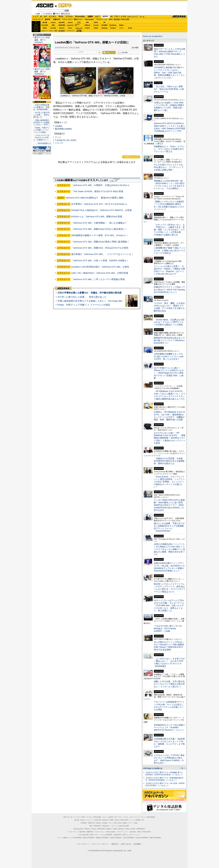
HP (104, 22)
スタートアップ (132, 17)
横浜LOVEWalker (89, 838)
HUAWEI (104, 25)
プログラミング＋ (123, 832)
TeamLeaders (89, 19)
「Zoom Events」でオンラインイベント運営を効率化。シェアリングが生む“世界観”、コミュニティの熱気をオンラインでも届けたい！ (169, 482)
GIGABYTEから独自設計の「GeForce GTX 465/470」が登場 (101, 210)
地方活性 (117, 19)
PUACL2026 (125, 19)
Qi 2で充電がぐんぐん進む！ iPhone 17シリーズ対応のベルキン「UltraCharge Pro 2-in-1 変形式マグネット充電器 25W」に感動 (169, 373)
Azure (70, 28)
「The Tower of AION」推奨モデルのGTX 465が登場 (97, 191)
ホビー (98, 16)
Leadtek (59, 126)
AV (112, 16)
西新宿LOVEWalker (102, 838)
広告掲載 (137, 844)
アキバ (117, 16)
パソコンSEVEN (79, 22)
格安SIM (48, 19)
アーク (58, 137)
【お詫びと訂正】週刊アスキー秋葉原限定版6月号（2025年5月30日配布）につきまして (164, 779)
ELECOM (45, 25)
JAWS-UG (91, 823)
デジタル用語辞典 (106, 835)
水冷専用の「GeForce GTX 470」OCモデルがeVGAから (99, 204)
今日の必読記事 (84, 835)
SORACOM (101, 829)
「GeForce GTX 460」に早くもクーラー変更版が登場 (98, 279)
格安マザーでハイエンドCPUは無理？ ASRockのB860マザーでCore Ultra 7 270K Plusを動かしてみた (170, 53)
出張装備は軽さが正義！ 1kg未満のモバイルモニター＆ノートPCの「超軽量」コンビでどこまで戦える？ (169, 743)
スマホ (123, 16)
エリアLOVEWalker (75, 838)
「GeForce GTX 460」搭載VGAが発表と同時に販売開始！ (100, 242)
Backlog (104, 28)
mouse (53, 22)
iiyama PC (106, 820)
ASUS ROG (62, 25)
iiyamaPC (62, 22)
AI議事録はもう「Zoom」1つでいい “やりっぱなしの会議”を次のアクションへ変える (169, 149)
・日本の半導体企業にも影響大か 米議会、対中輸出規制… (41, 107)
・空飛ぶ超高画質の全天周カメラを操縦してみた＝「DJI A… (42, 122)
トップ (35, 16)
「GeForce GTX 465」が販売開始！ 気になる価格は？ (99, 223)
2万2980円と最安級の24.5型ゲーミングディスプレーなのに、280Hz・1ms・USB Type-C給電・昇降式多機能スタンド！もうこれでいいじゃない (169, 73)
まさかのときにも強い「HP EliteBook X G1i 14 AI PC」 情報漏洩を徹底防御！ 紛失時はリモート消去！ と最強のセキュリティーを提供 (170, 438)
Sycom (70, 22)
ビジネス (52, 16)
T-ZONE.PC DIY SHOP (66, 140)
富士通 (45, 22)
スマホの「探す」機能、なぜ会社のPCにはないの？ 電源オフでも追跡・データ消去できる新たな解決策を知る (169, 307)
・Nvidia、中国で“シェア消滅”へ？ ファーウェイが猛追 (42, 130)
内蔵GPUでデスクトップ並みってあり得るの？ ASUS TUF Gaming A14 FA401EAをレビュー (169, 290)
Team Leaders (111, 832)
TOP (65, 817)
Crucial (96, 25)
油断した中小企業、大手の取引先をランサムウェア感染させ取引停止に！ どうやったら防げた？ (169, 684)
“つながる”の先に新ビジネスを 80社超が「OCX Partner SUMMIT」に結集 (169, 628)
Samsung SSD (78, 829)
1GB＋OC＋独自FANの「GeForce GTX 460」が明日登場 (99, 273)
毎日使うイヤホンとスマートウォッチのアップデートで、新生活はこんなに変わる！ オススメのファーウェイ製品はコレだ (170, 588)
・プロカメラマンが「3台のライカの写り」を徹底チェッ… (41, 138)
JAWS (45, 28)
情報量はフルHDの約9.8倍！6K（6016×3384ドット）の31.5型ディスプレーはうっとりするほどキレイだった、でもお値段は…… (169, 185)
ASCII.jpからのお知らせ (153, 768)
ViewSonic (113, 25)
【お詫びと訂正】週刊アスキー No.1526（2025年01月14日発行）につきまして (165, 784)
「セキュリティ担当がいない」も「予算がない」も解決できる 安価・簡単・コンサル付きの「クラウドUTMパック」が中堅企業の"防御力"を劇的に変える (169, 230)
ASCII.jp (44, 5)
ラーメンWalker (62, 838)
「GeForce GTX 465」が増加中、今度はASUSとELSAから (100, 185)
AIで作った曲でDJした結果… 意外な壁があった (82, 297)
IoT (45, 16)
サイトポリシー (83, 844)
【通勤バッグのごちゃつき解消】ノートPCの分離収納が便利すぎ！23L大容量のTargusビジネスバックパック (169, 205)
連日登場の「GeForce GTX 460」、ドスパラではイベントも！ (102, 254)
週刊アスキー (78, 19)
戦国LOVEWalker (155, 838)
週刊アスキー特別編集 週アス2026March (42, 72)
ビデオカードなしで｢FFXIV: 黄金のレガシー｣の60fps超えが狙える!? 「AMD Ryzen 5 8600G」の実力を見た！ (169, 759)
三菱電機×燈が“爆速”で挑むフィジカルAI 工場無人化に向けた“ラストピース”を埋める (170, 250)
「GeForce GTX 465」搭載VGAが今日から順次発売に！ (99, 229)
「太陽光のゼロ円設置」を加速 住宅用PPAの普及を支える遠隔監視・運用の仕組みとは (169, 461)
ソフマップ (70, 31)
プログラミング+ (102, 19)
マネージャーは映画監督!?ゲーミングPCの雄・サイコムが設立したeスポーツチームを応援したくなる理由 (169, 706)
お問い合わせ (126, 844)
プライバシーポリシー (100, 844)
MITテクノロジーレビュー (131, 835)
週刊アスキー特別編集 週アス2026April (42, 40)
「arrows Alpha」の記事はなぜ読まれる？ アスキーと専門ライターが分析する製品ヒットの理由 (169, 322)
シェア (81, 52)
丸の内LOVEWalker (142, 838)
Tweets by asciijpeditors (152, 36)
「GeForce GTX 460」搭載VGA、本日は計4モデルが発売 (100, 248)
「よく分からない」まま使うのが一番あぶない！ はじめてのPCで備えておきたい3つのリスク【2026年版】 (169, 662)
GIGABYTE (70, 25)
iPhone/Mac (80, 16)
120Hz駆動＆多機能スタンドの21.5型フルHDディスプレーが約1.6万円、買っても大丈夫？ (169, 356)
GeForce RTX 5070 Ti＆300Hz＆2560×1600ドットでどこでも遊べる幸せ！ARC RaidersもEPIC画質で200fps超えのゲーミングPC (169, 127)
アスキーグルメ (68, 19)
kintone (62, 28)
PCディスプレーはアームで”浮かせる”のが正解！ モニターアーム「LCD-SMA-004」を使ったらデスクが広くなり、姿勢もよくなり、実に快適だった (169, 605)
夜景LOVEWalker (116, 838)
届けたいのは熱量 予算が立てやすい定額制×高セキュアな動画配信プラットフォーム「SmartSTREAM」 (169, 527)
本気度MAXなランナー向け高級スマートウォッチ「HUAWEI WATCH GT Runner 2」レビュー (169, 728)
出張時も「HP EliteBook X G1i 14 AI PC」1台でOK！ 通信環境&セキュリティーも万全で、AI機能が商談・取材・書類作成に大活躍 (169, 416)
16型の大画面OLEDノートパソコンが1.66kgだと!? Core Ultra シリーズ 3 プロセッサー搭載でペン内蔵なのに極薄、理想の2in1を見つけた (169, 549)
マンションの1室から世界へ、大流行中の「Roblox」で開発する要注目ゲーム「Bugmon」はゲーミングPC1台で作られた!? (169, 270)
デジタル (69, 16)
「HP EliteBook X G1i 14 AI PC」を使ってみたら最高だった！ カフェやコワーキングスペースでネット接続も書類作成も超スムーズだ (170, 395)
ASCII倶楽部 (179, 17)
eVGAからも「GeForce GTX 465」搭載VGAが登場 (97, 216)
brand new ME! (124, 826)
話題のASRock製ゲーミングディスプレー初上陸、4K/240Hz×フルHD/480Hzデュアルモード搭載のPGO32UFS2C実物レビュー (169, 567)
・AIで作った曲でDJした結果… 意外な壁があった (42, 115)
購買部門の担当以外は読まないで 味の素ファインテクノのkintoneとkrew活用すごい (170, 340)
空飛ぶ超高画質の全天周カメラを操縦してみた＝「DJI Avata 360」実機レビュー (98, 301)
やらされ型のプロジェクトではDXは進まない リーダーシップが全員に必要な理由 (169, 167)
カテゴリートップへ (131, 157)
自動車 (90, 16)
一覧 (99, 52)
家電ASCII (57, 19)
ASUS (96, 22)
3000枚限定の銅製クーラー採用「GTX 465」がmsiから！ (100, 235)
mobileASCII (117, 835)
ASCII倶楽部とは (44, 143)
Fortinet (113, 28)
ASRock (87, 25)
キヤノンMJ (53, 31)
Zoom (130, 28)
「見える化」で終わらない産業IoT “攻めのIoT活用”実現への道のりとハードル (169, 89)
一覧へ (182, 768)
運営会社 (115, 844)
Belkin (121, 25)
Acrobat (53, 28)
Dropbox (87, 28)
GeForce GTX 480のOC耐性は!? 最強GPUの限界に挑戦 (95, 198)
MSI (87, 22)
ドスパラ (59, 143)
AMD (53, 25)
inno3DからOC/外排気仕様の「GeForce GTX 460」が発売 (100, 267)
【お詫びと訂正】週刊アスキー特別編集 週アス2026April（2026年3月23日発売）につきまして (164, 774)
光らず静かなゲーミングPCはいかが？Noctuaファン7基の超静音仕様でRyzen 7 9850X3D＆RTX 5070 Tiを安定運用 (169, 646)
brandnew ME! (79, 31)
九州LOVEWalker (129, 838)
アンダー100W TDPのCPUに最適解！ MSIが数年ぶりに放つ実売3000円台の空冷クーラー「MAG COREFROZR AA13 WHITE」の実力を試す (169, 505)
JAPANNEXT (62, 31)
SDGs (111, 19)
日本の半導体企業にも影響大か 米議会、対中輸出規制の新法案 (90, 293)
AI (41, 16)
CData (96, 28)
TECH (61, 16)
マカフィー (45, 31)
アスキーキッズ (38, 19)
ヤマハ (122, 28)
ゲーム (142, 17)
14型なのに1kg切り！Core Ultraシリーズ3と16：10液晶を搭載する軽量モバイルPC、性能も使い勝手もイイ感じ (169, 106)
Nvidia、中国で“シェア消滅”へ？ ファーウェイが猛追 (84, 305)
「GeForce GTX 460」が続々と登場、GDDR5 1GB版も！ (100, 260)
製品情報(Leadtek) (63, 129)
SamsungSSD (77, 25)
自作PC (64, 5)
